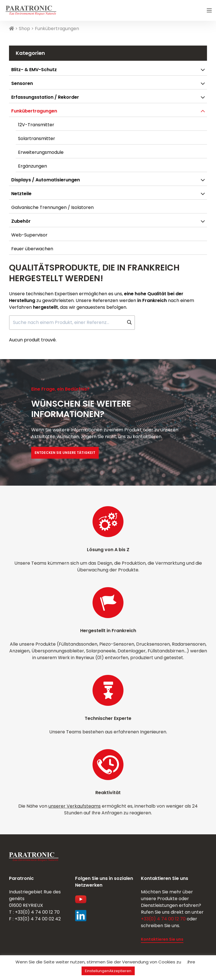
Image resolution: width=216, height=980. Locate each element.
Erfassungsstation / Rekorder (45, 97)
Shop (24, 29)
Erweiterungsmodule (41, 152)
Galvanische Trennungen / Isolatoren (52, 207)
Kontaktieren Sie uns (162, 939)
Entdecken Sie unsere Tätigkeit (65, 453)
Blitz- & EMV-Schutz (34, 70)
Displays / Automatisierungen (46, 180)
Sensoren (22, 83)
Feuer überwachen (32, 249)
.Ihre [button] (191, 962)
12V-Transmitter (36, 125)
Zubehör (21, 221)
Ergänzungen (32, 166)
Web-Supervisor (29, 235)
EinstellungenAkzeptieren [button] (108, 971)
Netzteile (21, 194)
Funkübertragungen (34, 111)
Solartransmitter (37, 138)
